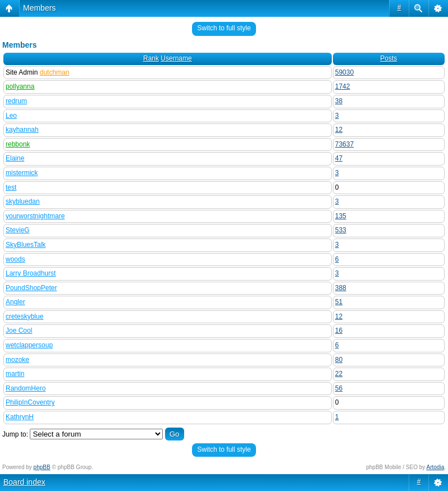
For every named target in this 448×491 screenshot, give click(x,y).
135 (341, 216)
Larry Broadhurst (31, 273)
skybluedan (23, 201)
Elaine (15, 158)
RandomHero (26, 388)
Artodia (436, 467)
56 (339, 388)
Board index (24, 482)
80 (339, 360)
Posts (388, 58)
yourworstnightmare (35, 216)
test (11, 187)
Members (39, 8)
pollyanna (20, 86)
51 (339, 302)
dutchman (55, 72)
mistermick (22, 173)
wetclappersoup (29, 345)
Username (176, 58)
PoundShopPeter (31, 288)
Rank (151, 58)
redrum (16, 101)
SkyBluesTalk (26, 245)
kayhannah (22, 130)
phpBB (42, 467)
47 (339, 158)
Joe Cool (19, 331)
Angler (15, 302)
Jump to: (15, 434)
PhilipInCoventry (30, 402)
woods (15, 259)
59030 (344, 72)
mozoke (17, 360)
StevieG (18, 230)
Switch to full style (224, 28)
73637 (344, 144)
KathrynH (20, 417)
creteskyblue (24, 316)
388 (341, 288)
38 (339, 101)
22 (339, 374)
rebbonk (18, 144)
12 (339, 130)
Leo (11, 116)
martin (15, 374)
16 (339, 331)
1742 (343, 86)
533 (341, 230)
